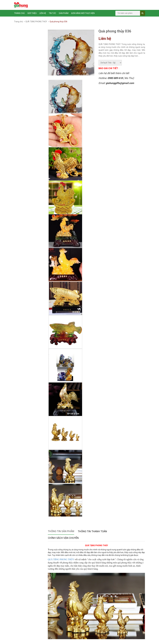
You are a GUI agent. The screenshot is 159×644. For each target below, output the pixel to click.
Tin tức (52, 13)
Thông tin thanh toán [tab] (92, 531)
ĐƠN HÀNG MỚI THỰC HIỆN (83, 13)
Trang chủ (19, 13)
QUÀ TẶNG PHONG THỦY (36, 22)
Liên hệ (43, 13)
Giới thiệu (32, 13)
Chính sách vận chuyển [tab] (63, 538)
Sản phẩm (64, 13)
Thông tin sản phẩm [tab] (61, 531)
